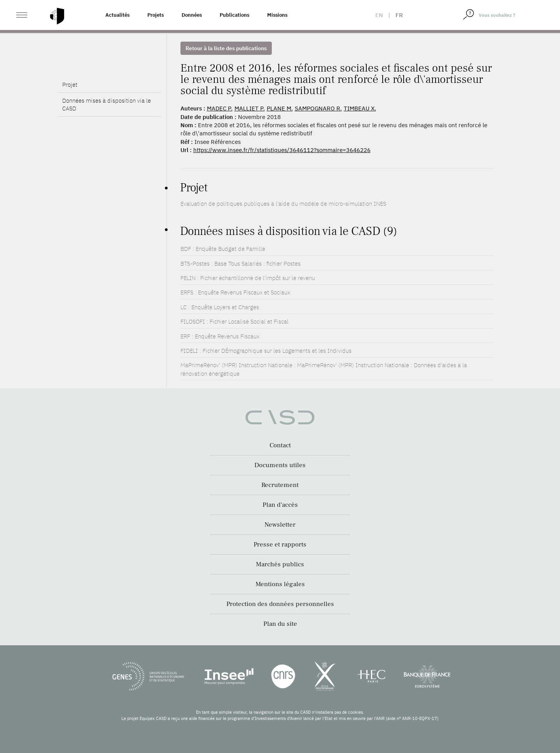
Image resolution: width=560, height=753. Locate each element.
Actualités (117, 15)
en (379, 15)
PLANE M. (280, 108)
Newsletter (280, 525)
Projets (156, 15)
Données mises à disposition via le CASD (107, 118)
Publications (234, 15)
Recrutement (280, 485)
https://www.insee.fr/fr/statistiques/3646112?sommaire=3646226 (282, 150)
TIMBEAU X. (360, 108)
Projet (70, 98)
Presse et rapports (280, 545)
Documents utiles (280, 465)
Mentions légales (280, 584)
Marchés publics (280, 564)
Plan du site (280, 624)
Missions (277, 15)
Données (192, 15)
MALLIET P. (250, 108)
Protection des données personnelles (280, 604)
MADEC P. (220, 108)
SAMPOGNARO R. (318, 108)
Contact (280, 445)
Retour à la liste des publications (226, 48)
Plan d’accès (280, 505)
